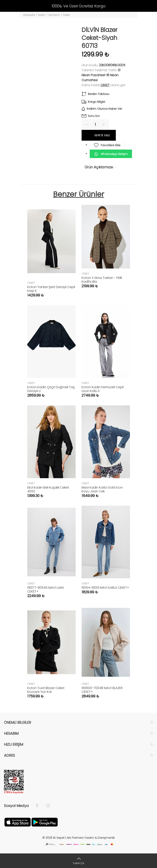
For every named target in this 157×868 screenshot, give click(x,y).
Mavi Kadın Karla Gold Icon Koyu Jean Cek (102, 489)
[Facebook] (39, 806)
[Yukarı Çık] (78, 861)
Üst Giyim (54, 15)
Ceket (66, 15)
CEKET (105, 85)
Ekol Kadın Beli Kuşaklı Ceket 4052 (48, 489)
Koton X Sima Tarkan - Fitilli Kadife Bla (102, 280)
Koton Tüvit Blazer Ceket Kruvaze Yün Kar (46, 690)
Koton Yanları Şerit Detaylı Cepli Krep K (51, 289)
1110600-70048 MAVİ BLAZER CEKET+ (102, 690)
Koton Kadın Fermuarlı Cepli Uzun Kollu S (103, 389)
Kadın (42, 15)
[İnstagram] (46, 806)
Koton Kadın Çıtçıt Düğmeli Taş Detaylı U (51, 389)
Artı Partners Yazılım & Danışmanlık (91, 838)
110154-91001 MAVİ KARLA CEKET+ (105, 588)
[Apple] (18, 822)
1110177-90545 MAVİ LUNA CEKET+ (46, 590)
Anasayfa (29, 15)
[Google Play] (45, 822)
